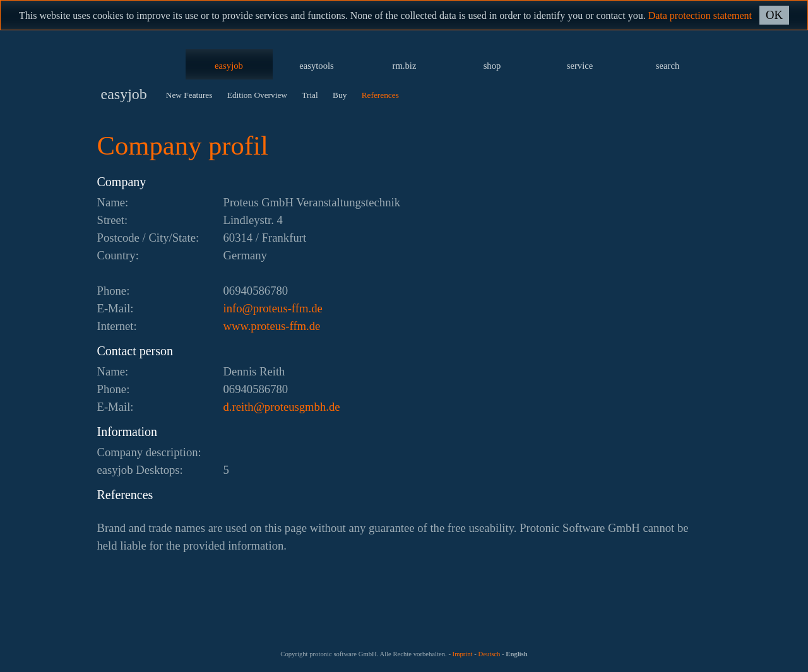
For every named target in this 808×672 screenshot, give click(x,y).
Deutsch (489, 654)
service (580, 66)
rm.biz (405, 66)
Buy (340, 95)
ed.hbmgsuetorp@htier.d (282, 407)
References (380, 95)
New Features (189, 95)
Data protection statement (700, 15)
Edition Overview (257, 95)
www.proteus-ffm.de (272, 326)
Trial (310, 95)
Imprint (463, 654)
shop (492, 66)
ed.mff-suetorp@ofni (273, 308)
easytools (317, 66)
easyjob (229, 66)
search (668, 66)
